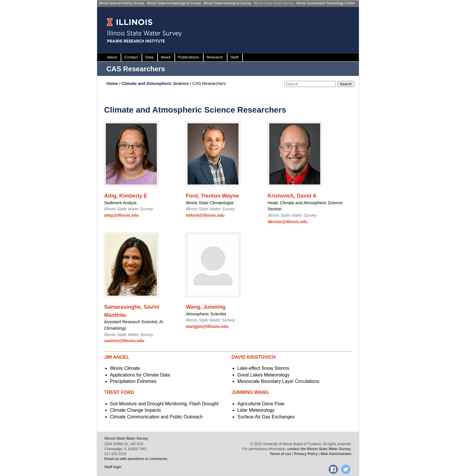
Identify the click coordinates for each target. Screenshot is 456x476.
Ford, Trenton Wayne (212, 196)
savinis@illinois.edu (124, 341)
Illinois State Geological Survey (227, 3)
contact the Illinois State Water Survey (319, 449)
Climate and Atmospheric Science (156, 84)
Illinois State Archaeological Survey (174, 3)
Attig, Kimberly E (126, 196)
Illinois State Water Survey (274, 3)
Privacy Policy (306, 454)
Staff (235, 57)
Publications (188, 57)
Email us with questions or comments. (136, 459)
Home (113, 84)
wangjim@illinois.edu (207, 326)
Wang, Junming (206, 307)
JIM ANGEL (117, 357)
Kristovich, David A (292, 196)
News (166, 57)
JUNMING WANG (250, 392)
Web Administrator (336, 454)
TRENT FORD (119, 392)
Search (346, 84)
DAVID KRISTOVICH (253, 357)
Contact (131, 57)
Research (215, 57)
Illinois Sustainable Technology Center (326, 3)
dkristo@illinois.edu (287, 222)
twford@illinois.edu (205, 215)
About (112, 57)
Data (149, 57)
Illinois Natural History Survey (122, 3)
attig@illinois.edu (122, 215)
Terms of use (281, 454)
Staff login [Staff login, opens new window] (113, 467)
